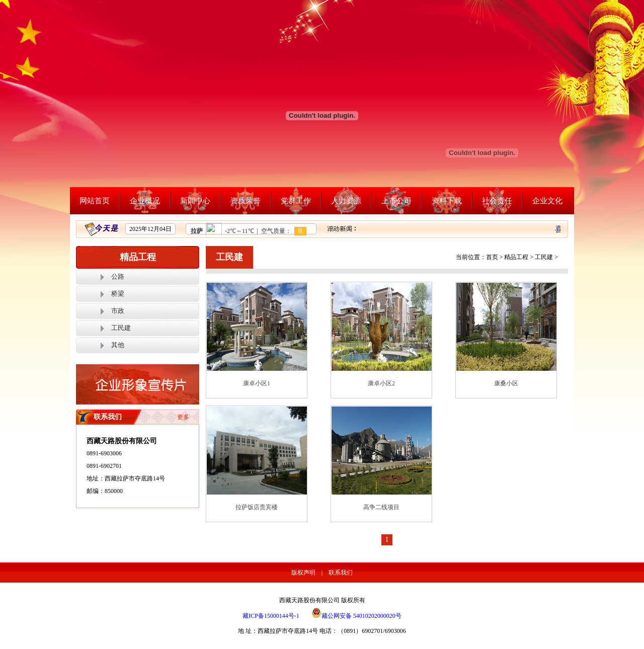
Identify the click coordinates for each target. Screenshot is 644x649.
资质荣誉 (246, 201)
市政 (118, 311)
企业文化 (547, 201)
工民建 (121, 328)
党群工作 (296, 201)
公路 (118, 276)
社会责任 (497, 201)
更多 (183, 417)
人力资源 (346, 201)
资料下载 (447, 201)
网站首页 (95, 201)
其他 (118, 345)
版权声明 (303, 573)
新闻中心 (195, 201)
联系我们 (341, 573)
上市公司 (396, 201)
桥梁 (118, 294)
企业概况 (145, 201)
